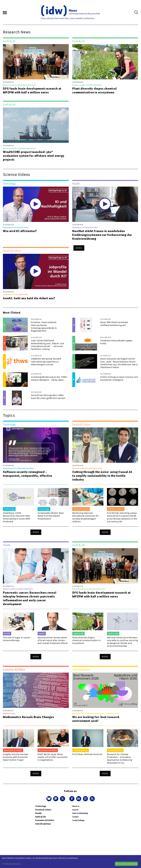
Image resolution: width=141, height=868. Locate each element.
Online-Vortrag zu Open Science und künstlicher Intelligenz (119, 378)
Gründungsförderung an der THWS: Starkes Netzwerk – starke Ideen (49, 378)
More (79, 248)
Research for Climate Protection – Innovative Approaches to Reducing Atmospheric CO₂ (119, 758)
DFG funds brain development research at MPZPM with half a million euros (32, 90)
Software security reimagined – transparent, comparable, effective (28, 474)
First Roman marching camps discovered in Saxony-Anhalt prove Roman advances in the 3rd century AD (122, 517)
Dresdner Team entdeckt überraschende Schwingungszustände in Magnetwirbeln (44, 326)
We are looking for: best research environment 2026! (96, 719)
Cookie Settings (78, 820)
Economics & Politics (45, 820)
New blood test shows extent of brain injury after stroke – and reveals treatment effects (53, 640)
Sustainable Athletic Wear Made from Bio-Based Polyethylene (51, 516)
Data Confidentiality (80, 813)
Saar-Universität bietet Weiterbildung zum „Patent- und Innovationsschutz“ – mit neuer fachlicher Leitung (48, 345)
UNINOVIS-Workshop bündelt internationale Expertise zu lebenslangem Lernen (46, 361)
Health (38, 813)
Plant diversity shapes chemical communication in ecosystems (95, 90)
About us (76, 806)
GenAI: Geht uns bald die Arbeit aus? (29, 298)
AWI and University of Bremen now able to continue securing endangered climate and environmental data (122, 642)
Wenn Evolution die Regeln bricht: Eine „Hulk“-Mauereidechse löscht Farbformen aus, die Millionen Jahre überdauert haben (119, 363)
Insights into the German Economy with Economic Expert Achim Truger (16, 757)
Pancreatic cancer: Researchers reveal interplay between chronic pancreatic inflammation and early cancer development (30, 598)
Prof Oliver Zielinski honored (87, 754)
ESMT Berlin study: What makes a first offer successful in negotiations (53, 757)
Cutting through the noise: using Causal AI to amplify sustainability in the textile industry (102, 476)
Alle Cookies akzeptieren (126, 864)
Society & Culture (43, 810)
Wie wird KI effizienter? (20, 231)
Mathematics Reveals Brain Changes (28, 717)
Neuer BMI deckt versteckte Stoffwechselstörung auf (114, 324)
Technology (41, 806)
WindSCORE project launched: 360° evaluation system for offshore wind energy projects (34, 156)
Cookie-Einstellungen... (12, 864)
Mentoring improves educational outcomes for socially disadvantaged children (86, 517)
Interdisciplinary (43, 824)
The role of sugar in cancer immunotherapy (17, 639)
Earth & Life (41, 817)
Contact (75, 817)
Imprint (75, 810)
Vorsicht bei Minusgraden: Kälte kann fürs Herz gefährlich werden (48, 397)
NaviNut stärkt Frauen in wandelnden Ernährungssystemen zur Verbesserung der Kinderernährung (102, 235)
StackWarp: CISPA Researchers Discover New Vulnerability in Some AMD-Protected (17, 517)
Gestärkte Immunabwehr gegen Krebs (116, 342)
